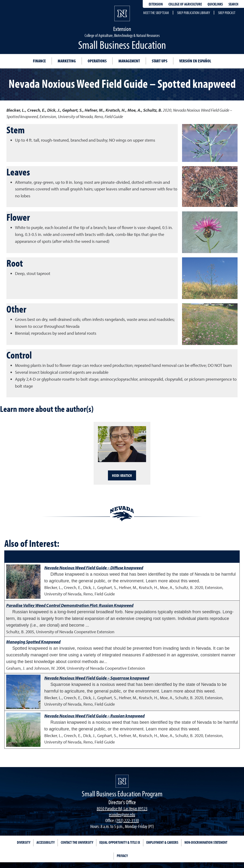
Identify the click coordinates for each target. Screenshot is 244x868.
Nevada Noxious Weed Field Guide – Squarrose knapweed (97, 678)
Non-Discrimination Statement (206, 842)
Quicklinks (215, 4)
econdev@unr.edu (122, 814)
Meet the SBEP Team (156, 13)
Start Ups (160, 61)
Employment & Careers (162, 842)
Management (129, 61)
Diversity (24, 842)
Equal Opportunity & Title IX (120, 842)
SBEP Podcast (227, 13)
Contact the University (77, 842)
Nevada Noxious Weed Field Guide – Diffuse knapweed (94, 568)
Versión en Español (195, 61)
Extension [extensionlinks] (156, 4)
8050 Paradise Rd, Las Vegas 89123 (122, 808)
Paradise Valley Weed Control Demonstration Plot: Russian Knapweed (70, 605)
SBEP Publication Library (193, 13)
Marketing (67, 61)
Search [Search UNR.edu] (233, 4)
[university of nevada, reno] (122, 781)
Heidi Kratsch (122, 475)
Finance (39, 61)
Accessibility (46, 842)
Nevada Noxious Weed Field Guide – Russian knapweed (94, 716)
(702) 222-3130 (127, 820)
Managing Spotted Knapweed (33, 642)
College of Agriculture (185, 4)
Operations (97, 61)
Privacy (122, 856)
